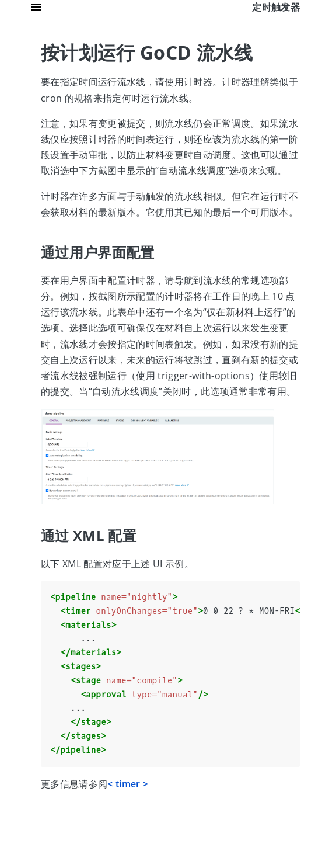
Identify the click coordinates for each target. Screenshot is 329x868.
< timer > (128, 784)
